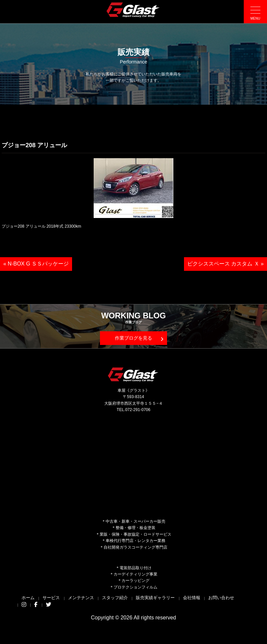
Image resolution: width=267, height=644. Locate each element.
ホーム (28, 598)
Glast (133, 374)
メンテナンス (81, 598)
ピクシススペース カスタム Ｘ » (225, 264)
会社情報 (192, 598)
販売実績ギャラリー (155, 598)
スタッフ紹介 (115, 598)
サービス (51, 598)
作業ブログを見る (139, 338)
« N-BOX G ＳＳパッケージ (36, 264)
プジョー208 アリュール (34, 145)
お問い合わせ (221, 598)
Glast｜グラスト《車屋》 (133, 10)
